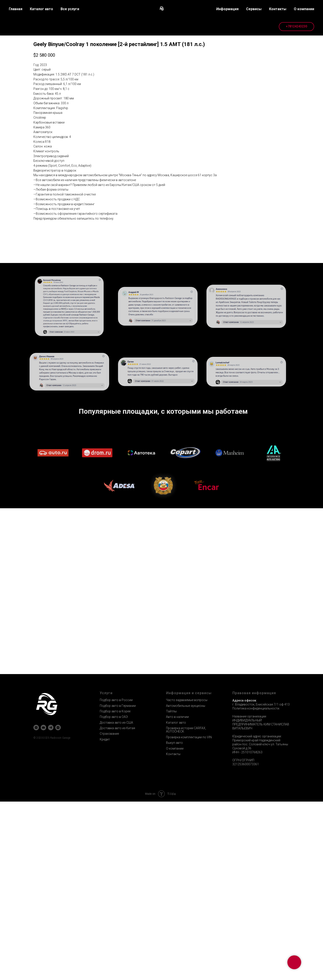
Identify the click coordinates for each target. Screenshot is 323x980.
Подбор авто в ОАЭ (114, 895)
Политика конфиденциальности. (256, 887)
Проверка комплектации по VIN (189, 916)
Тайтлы (171, 890)
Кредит (105, 918)
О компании (175, 927)
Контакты (173, 932)
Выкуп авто (174, 921)
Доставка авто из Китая (117, 907)
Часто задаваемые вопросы (187, 878)
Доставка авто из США (116, 901)
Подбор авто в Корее (115, 890)
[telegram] (51, 906)
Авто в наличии (177, 895)
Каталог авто (176, 901)
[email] (43, 906)
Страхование (109, 912)
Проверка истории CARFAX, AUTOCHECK (186, 908)
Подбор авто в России (116, 878)
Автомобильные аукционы (186, 884)
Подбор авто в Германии (118, 884)
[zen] (36, 906)
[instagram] (58, 906)
